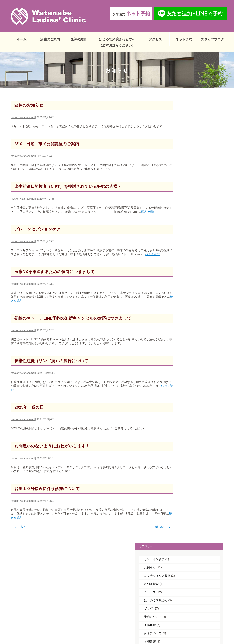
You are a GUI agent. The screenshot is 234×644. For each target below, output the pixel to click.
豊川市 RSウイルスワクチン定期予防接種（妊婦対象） (196, 316)
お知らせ (185, 123)
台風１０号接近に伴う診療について (47, 497)
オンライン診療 (189, 115)
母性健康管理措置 (191, 238)
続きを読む (34, 263)
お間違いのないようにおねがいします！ (52, 454)
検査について (188, 230)
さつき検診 (186, 140)
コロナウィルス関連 (192, 131)
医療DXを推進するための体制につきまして (55, 280)
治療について (188, 247)
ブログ (184, 164)
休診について (188, 189)
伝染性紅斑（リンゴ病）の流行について (51, 369)
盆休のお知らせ (29, 102)
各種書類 (185, 197)
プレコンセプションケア (38, 234)
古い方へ (18, 535)
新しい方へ (150, 535)
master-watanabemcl (23, 114)
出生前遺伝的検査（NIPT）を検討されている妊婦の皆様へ (68, 187)
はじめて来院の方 (191, 156)
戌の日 (185, 222)
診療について (188, 263)
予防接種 (185, 181)
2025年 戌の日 (29, 416)
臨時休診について (191, 255)
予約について (188, 173)
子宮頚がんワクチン (192, 214)
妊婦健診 (185, 205)
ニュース (185, 148)
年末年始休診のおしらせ (195, 345)
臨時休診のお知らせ (192, 328)
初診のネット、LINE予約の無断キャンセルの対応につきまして (73, 327)
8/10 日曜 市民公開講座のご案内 (47, 145)
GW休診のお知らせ (192, 304)
